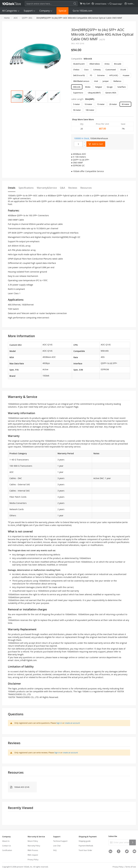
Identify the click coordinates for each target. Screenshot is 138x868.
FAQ (55, 850)
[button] (29, 97)
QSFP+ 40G (27, 18)
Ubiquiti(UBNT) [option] (94, 93)
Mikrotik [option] (77, 87)
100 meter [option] (90, 110)
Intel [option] (96, 81)
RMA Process (33, 850)
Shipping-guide (85, 841)
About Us (6, 841)
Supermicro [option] (78, 93)
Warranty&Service (47, 188)
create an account (72, 723)
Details (12, 188)
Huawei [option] (126, 75)
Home (7, 18)
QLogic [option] (110, 87)
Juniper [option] (106, 81)
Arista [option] (107, 64)
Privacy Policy (33, 859)
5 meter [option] (76, 104)
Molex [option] (88, 87)
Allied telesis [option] (95, 64)
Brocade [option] (118, 64)
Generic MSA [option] (111, 93)
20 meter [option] (113, 104)
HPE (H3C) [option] (114, 75)
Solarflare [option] (122, 87)
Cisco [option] (86, 70)
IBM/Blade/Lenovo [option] (81, 81)
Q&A (63, 188)
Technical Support (60, 841)
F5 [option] (91, 75)
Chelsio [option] (76, 70)
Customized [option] (111, 70)
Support (28, 11)
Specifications (26, 188)
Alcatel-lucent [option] (79, 64)
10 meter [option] (88, 104)
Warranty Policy (34, 846)
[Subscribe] (133, 842)
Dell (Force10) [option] (79, 75)
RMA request (33, 855)
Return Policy (33, 841)
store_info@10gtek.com (21, 525)
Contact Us (7, 846)
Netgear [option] (99, 87)
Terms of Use (131, 867)
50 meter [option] (77, 110)
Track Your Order (85, 850)
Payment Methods (86, 846)
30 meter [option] (125, 104)
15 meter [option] (101, 104)
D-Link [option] (123, 70)
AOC (16, 18)
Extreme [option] (101, 75)
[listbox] (102, 79)
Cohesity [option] (97, 70)
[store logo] (11, 4)
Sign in (59, 723)
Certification (7, 850)
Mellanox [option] (117, 81)
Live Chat (57, 846)
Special (62, 11)
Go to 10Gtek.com (83, 11)
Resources (86, 188)
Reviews (73, 188)
